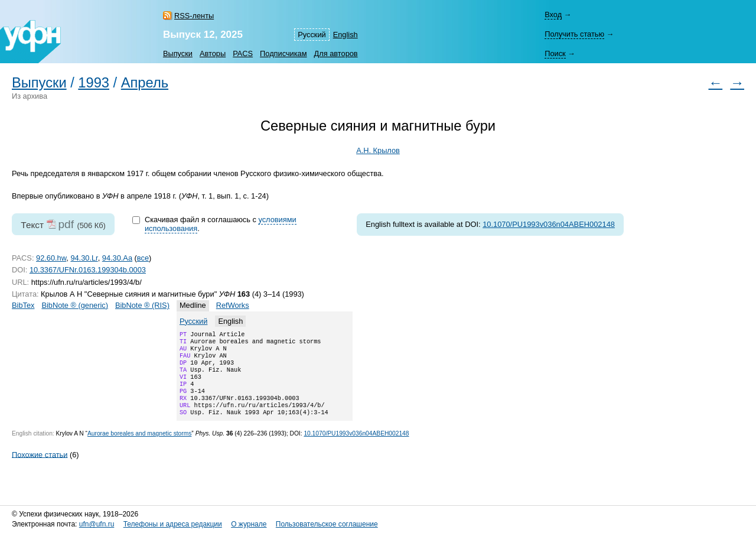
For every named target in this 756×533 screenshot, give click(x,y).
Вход (553, 14)
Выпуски (178, 53)
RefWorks (233, 305)
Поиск (555, 53)
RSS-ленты (194, 16)
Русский (312, 35)
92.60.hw (51, 258)
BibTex (23, 305)
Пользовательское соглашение (327, 524)
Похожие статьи (40, 468)
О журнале (249, 524)
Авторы (213, 53)
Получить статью (574, 34)
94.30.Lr (84, 258)
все (143, 258)
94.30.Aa (117, 258)
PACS (243, 53)
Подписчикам (283, 53)
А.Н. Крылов (378, 150)
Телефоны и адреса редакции (173, 524)
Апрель (145, 83)
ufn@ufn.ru (97, 524)
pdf (66, 224)
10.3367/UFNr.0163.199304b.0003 (88, 270)
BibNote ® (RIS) (142, 305)
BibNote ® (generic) (75, 305)
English (346, 35)
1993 (94, 83)
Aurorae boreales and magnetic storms (139, 448)
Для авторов (336, 53)
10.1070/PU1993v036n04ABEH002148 (549, 224)
